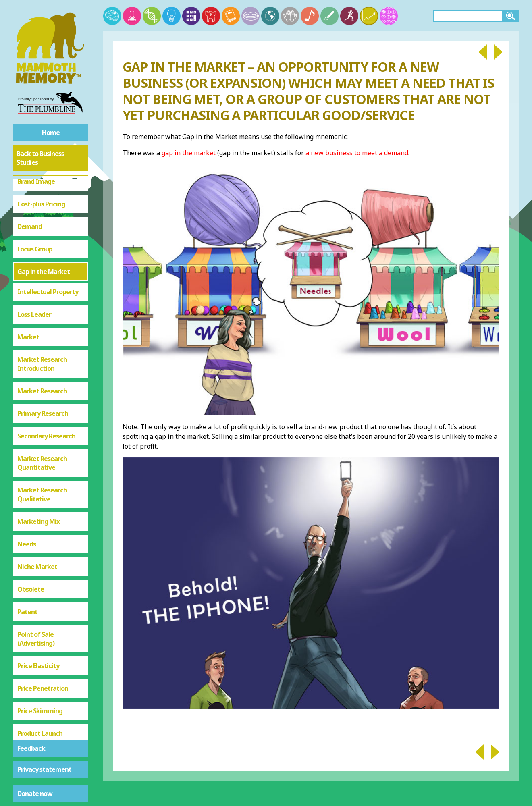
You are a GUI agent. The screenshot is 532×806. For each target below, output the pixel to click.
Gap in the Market (44, 188)
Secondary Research (46, 353)
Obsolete (31, 506)
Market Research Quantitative (42, 380)
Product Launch (40, 650)
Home (51, 133)
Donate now (35, 794)
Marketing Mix (38, 438)
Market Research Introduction (42, 280)
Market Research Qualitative (42, 411)
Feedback (31, 748)
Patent (27, 528)
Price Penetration (43, 605)
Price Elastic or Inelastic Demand (43, 700)
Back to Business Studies (40, 158)
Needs (27, 461)
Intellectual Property (48, 208)
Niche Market (37, 483)
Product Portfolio (42, 673)
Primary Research (43, 330)
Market (28, 253)
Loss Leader (34, 231)
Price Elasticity (38, 582)
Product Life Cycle (43, 727)
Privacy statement (44, 769)
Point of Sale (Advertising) (36, 555)
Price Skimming (40, 627)
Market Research (42, 307)
